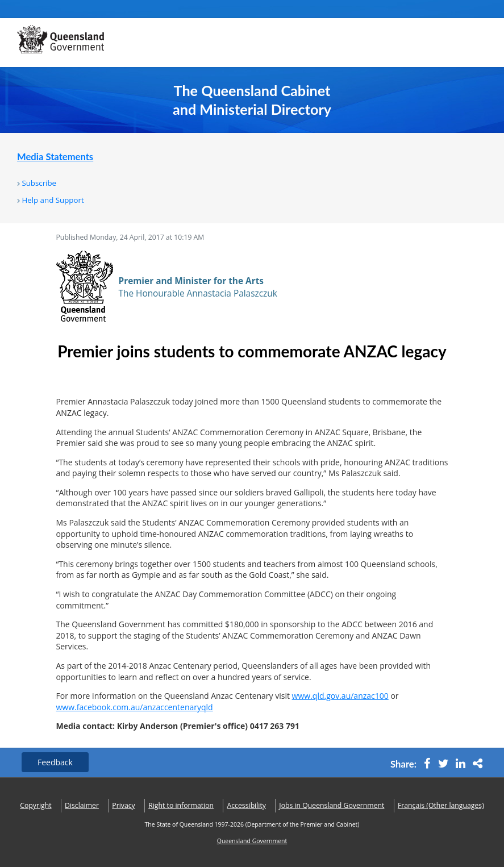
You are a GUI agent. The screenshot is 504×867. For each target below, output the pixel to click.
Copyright (36, 805)
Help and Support (53, 200)
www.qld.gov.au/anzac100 (340, 696)
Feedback (55, 762)
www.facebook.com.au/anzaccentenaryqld (135, 707)
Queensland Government (252, 841)
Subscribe (39, 183)
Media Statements (55, 157)
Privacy (123, 805)
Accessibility (247, 805)
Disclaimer (82, 805)
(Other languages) (441, 805)
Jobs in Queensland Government (332, 805)
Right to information (181, 805)
